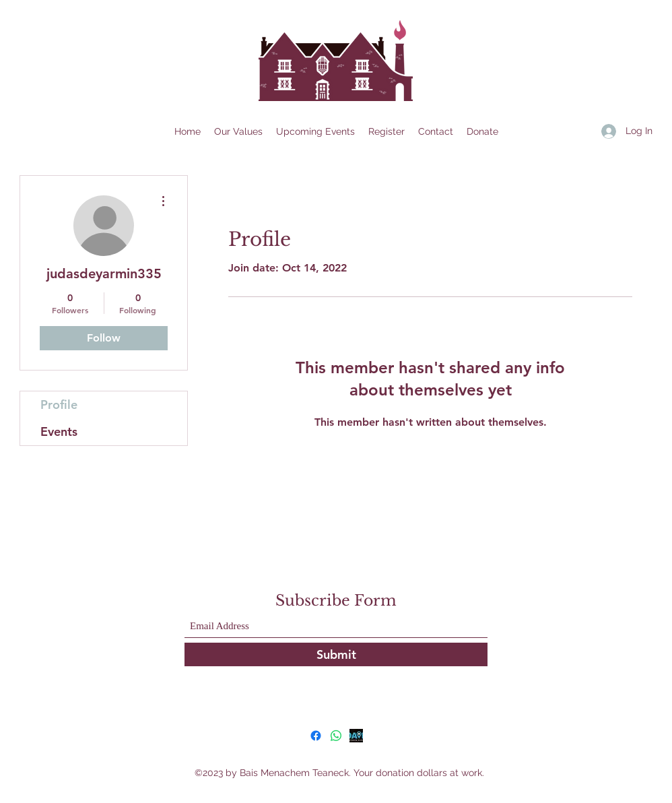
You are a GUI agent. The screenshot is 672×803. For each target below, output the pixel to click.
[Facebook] (316, 736)
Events (59, 431)
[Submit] (336, 654)
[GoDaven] (356, 736)
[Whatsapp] (336, 736)
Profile (59, 405)
